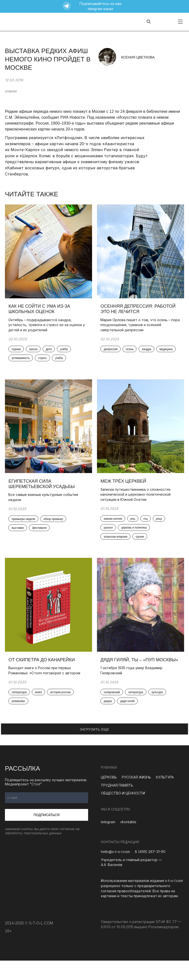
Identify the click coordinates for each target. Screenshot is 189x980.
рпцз (160, 527)
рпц (134, 527)
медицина (167, 353)
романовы (20, 715)
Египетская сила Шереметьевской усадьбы (44, 492)
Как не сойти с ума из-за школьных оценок (41, 313)
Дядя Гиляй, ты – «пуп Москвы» (129, 676)
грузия (141, 546)
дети (50, 353)
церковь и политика (135, 537)
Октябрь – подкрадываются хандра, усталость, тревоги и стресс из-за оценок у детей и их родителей (48, 329)
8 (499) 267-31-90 (150, 871)
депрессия (112, 353)
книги (40, 706)
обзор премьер (55, 528)
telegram (108, 841)
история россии (62, 706)
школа (35, 353)
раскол (110, 537)
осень (131, 353)
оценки (18, 353)
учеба (60, 362)
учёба (65, 353)
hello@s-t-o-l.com (115, 871)
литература (21, 706)
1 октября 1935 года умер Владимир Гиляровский (133, 689)
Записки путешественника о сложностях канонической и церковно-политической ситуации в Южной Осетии (137, 503)
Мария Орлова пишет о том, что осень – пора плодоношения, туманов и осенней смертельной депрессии (137, 329)
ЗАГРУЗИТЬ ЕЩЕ (94, 749)
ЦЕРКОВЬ (109, 796)
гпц (147, 527)
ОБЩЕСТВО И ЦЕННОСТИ (123, 813)
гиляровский (113, 711)
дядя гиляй (129, 720)
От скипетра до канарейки (43, 673)
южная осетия (114, 527)
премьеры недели (25, 528)
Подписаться (47, 834)
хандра (148, 353)
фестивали (41, 537)
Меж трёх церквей (125, 490)
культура (158, 711)
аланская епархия (117, 546)
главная (11, 91)
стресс (44, 362)
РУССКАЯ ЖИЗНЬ (136, 796)
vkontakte (128, 841)
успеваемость (22, 362)
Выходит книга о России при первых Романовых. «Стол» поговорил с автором (46, 684)
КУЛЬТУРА (165, 796)
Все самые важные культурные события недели (45, 506)
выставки (19, 537)
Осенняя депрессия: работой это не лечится (139, 313)
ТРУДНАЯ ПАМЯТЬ (117, 804)
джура (109, 720)
